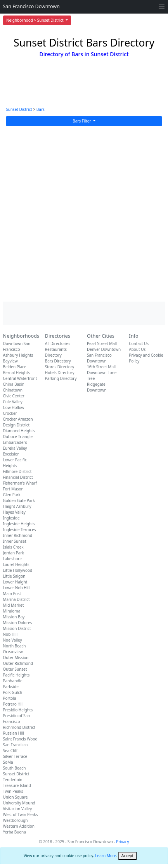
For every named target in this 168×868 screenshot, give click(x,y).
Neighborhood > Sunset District (35, 20)
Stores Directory (60, 367)
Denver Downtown (104, 349)
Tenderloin (13, 780)
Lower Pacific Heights (15, 463)
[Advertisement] (84, 214)
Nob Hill (10, 634)
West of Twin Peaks (21, 815)
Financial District (18, 477)
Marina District (16, 599)
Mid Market (14, 605)
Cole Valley (13, 402)
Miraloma (12, 611)
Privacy (122, 842)
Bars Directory (58, 361)
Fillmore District (17, 471)
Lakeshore (12, 559)
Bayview (10, 361)
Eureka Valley (15, 448)
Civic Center (14, 396)
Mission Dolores (18, 623)
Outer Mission (16, 657)
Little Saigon (14, 576)
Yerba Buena (15, 832)
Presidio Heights (18, 710)
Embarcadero (15, 442)
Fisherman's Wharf (20, 483)
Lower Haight (15, 582)
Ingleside (11, 518)
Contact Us (139, 343)
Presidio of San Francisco (17, 719)
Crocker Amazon (18, 419)
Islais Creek (13, 547)
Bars (41, 109)
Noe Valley (13, 640)
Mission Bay (14, 617)
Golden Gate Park (19, 500)
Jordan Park (14, 553)
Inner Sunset (15, 541)
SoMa (8, 762)
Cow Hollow (14, 407)
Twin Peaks (13, 791)
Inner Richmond (18, 535)
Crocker (10, 413)
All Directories (58, 343)
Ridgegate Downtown (97, 387)
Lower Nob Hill (16, 588)
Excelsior (11, 454)
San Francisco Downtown (31, 6)
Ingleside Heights (19, 524)
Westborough (16, 820)
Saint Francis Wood (20, 739)
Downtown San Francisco (17, 346)
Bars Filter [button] (82, 121)
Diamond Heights (19, 431)
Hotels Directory (60, 373)
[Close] (127, 856)
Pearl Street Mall (102, 343)
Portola (10, 698)
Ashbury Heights (18, 355)
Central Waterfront (20, 378)
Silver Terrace (15, 756)
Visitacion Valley (18, 809)
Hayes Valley (14, 512)
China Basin (14, 384)
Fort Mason (13, 489)
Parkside (11, 687)
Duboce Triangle (18, 437)
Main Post (12, 594)
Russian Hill (14, 733)
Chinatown (13, 390)
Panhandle (13, 681)
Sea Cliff (10, 751)
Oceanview (13, 652)
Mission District (17, 628)
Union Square (16, 797)
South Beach (15, 768)
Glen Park (12, 495)
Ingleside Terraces (20, 530)
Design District (16, 425)
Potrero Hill (13, 704)
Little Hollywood (18, 570)
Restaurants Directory (56, 352)
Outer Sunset (15, 669)
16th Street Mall (101, 367)
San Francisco (16, 745)
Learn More (106, 856)
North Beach (15, 646)
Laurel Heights (16, 564)
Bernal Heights (17, 373)
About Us (137, 349)
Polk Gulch (13, 692)
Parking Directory (61, 378)
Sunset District (19, 109)
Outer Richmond (18, 663)
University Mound (19, 803)
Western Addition (19, 826)
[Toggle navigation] (162, 7)
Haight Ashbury (17, 506)
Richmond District (19, 727)
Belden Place (15, 367)
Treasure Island (17, 785)
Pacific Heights (16, 675)
